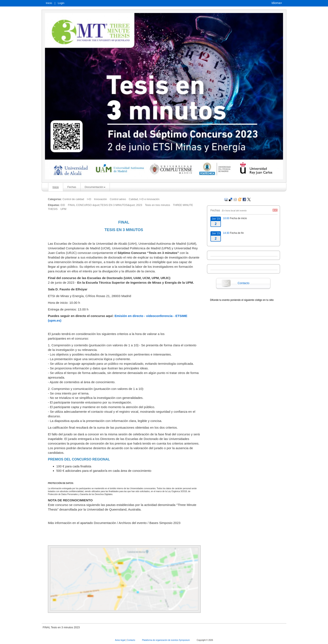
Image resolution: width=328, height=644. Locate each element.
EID (63, 205)
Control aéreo (118, 199)
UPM (63, 209)
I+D (89, 199)
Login (61, 3)
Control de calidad (73, 199)
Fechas (72, 187)
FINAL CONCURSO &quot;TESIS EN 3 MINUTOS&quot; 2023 (105, 205)
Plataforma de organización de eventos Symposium (166, 640)
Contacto (243, 283)
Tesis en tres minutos (158, 205)
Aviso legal (120, 640)
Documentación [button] (95, 187)
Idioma (277, 3)
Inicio (49, 3)
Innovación (100, 199)
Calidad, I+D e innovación (144, 199)
